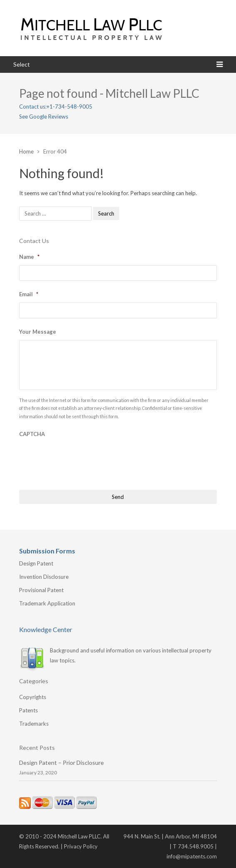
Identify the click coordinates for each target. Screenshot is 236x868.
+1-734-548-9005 (69, 107)
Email (29, 294)
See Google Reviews (44, 117)
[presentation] (82, 459)
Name (29, 257)
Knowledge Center (46, 629)
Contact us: (33, 107)
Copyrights (33, 697)
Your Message (38, 332)
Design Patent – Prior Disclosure (61, 763)
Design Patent (36, 563)
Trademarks (34, 724)
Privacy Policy (81, 846)
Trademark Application (47, 603)
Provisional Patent (41, 590)
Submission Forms (47, 551)
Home (26, 151)
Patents (28, 710)
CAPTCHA (32, 434)
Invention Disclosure (44, 577)
